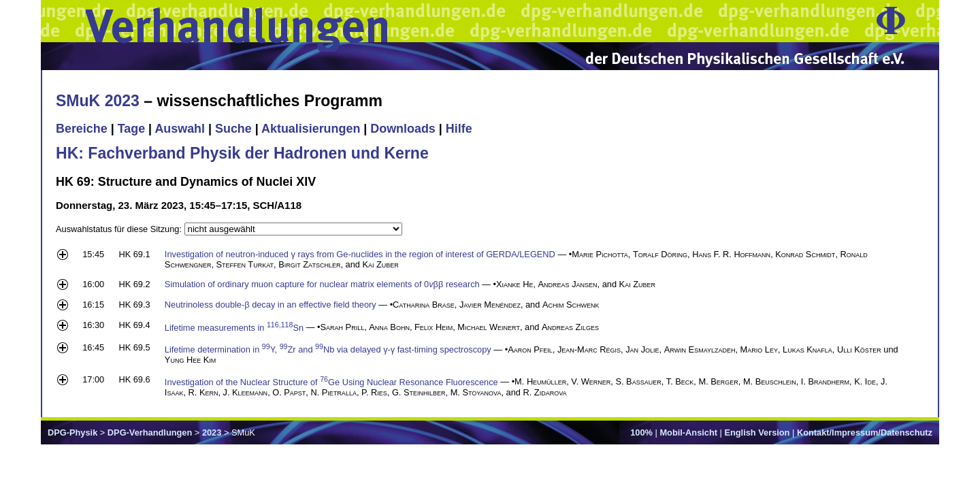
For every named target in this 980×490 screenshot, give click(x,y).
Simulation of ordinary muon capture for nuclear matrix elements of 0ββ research (322, 284)
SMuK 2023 (98, 101)
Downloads (403, 129)
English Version (757, 432)
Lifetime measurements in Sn (234, 328)
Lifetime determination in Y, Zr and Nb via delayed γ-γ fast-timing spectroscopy (328, 349)
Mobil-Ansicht (688, 432)
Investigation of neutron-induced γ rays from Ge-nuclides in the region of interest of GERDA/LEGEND (360, 254)
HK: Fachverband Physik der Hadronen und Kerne (242, 153)
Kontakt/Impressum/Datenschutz (865, 432)
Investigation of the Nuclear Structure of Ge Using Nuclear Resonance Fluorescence (331, 382)
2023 (212, 432)
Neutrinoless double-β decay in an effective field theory (271, 305)
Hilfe (459, 129)
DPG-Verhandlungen (150, 432)
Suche (233, 129)
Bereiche (82, 129)
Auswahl (180, 129)
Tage (131, 129)
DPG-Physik (72, 432)
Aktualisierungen (311, 129)
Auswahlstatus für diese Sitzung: (120, 229)
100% (641, 432)
